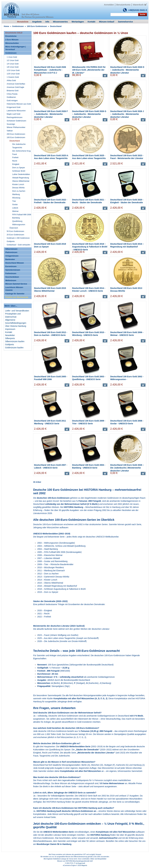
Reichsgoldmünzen (15, 117)
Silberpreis (10, 338)
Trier (14, 201)
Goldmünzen (18, 26)
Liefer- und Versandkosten (17, 311)
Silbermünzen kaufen (15, 341)
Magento (84, 865)
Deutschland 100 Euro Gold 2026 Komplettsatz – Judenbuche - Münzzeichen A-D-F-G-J (50, 70)
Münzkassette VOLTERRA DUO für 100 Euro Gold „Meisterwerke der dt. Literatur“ (89, 70)
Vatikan (10, 131)
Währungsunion (19, 225)
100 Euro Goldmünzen (37, 26)
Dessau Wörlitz (19, 188)
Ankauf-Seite (50, 817)
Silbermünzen (11, 249)
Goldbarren (11, 97)
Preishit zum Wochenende (17, 297)
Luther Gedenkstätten (21, 174)
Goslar (15, 205)
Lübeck (15, 208)
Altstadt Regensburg (21, 178)
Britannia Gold (13, 91)
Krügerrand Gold (14, 107)
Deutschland (15, 141)
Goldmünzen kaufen (14, 348)
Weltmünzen (11, 281)
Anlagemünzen (12, 256)
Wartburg (16, 194)
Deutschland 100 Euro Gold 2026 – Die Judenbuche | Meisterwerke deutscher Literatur (127, 468)
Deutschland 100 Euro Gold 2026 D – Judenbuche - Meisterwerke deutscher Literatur (127, 70)
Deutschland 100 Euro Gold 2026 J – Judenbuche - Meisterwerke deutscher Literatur (127, 114)
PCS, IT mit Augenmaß (78, 863)
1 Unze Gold (12, 57)
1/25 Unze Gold (13, 74)
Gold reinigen (12, 101)
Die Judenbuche (19, 144)
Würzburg (16, 198)
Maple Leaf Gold (13, 114)
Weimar (15, 211)
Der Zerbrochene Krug (21, 151)
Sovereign (11, 124)
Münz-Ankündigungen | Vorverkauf (15, 48)
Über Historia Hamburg (16, 326)
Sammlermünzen (13, 270)
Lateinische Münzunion (16, 111)
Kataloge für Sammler (15, 294)
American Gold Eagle (15, 87)
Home (6, 26)
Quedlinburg (17, 221)
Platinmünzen (11, 252)
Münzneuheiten (12, 43)
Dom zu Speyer (19, 168)
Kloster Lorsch (18, 184)
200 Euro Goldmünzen (16, 134)
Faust (15, 154)
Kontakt (9, 332)
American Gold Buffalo (16, 84)
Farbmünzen (11, 273)
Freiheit (15, 158)
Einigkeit (16, 164)
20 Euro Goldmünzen (15, 235)
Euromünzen (11, 266)
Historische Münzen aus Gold (19, 104)
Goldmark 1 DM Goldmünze (18, 238)
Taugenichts (17, 148)
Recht (15, 161)
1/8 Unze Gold (13, 67)
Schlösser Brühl (19, 171)
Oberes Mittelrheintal (21, 181)
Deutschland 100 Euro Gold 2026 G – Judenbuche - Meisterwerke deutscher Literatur (89, 114)
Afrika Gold (11, 81)
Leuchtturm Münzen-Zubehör (14, 289)
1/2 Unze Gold (13, 60)
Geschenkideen (12, 277)
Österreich (14, 228)
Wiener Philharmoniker (16, 127)
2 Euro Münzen (12, 40)
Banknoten (10, 259)
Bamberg (16, 218)
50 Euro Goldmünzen (15, 231)
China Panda (12, 94)
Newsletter (10, 335)
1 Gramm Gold (13, 77)
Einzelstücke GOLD (14, 33)
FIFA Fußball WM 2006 (22, 215)
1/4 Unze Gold (13, 64)
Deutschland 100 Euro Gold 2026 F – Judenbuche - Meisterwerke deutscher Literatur (51, 114)
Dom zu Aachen (19, 191)
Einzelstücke (11, 36)
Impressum (10, 329)
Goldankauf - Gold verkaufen (19, 245)
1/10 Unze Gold (13, 70)
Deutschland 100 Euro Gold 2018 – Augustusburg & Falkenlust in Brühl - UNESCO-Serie (90, 247)
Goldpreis (11, 241)
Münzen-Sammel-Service (16, 284)
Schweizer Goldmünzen (16, 121)
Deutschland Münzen (15, 263)
